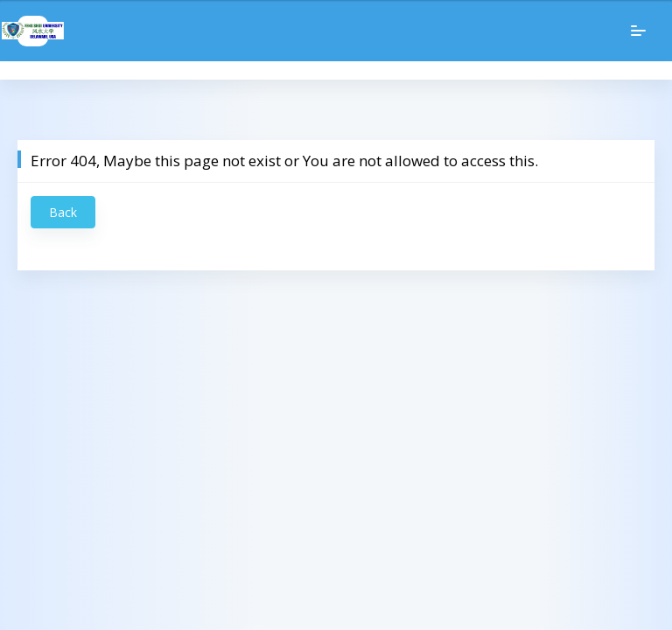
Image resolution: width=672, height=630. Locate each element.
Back (63, 212)
